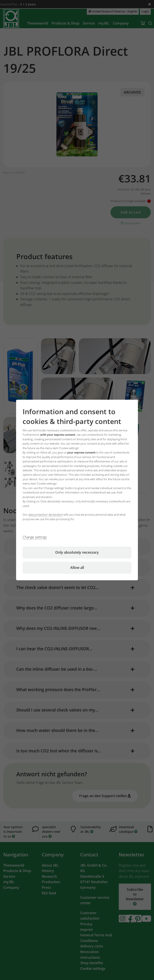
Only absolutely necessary (77, 553)
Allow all (77, 568)
